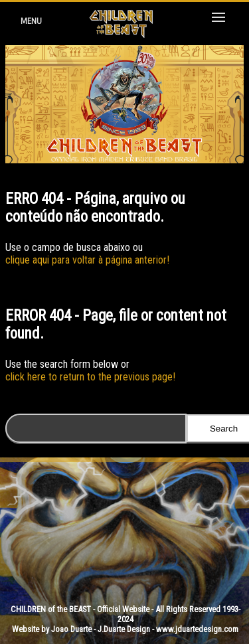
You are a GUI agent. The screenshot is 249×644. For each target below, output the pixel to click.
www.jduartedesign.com (197, 629)
